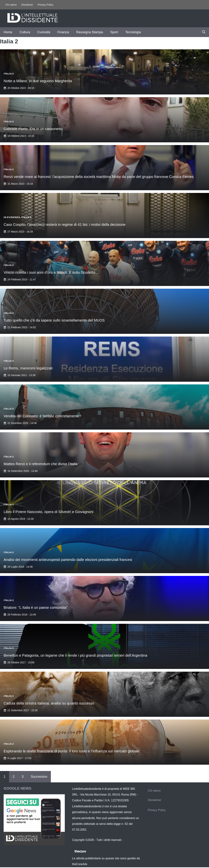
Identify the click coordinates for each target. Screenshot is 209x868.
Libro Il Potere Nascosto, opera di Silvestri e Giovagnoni (48, 512)
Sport (114, 32)
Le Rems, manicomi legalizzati (28, 368)
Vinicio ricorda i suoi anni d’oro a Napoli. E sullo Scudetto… (51, 272)
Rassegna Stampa (90, 32)
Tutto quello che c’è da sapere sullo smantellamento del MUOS (54, 320)
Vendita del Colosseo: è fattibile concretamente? (42, 416)
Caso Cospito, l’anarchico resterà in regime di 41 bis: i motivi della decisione (65, 225)
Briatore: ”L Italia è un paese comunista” (36, 608)
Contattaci (130, 840)
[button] (204, 32)
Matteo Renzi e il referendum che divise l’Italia (41, 464)
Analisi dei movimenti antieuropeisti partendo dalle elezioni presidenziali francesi (68, 560)
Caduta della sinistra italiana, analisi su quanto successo (49, 703)
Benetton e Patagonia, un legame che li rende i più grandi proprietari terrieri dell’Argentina (75, 655)
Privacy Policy (46, 5)
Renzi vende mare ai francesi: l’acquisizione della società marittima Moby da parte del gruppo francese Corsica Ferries (99, 177)
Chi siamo (11, 5)
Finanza (63, 32)
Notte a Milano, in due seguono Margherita (38, 81)
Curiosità (44, 32)
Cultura (25, 32)
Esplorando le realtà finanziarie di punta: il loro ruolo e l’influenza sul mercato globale (71, 751)
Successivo (39, 777)
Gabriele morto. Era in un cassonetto (33, 129)
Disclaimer (27, 5)
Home (8, 32)
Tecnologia (133, 32)
